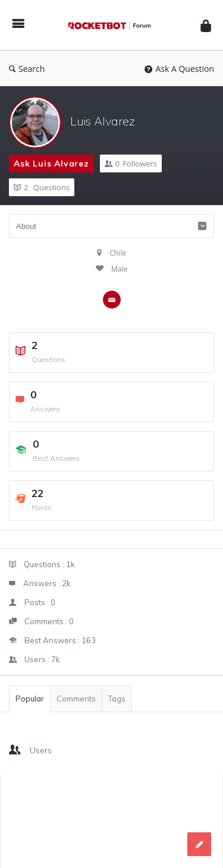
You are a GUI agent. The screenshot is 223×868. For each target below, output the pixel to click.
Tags (117, 699)
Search (27, 69)
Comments (76, 699)
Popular (30, 699)
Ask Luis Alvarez (51, 163)
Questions (42, 187)
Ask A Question (179, 69)
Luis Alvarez (103, 121)
